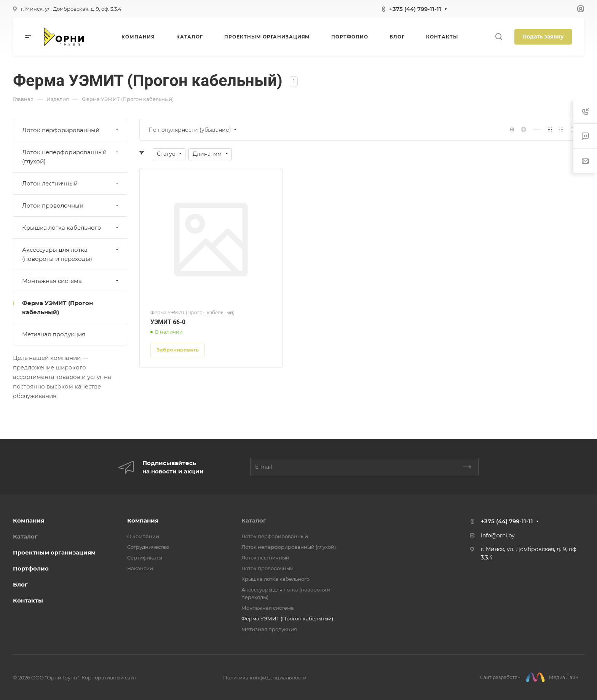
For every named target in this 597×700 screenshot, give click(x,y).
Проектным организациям (54, 552)
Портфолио (31, 568)
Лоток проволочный (71, 205)
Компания (29, 520)
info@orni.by (498, 535)
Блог (20, 584)
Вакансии (140, 568)
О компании (143, 536)
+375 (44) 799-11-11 (415, 9)
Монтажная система (71, 281)
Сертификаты (145, 558)
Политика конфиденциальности (265, 678)
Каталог (25, 536)
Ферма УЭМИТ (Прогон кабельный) (57, 308)
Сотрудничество (148, 547)
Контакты (28, 600)
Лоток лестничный (71, 183)
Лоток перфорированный (71, 130)
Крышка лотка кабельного (71, 228)
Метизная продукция (54, 334)
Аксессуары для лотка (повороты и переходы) (71, 254)
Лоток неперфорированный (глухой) (71, 157)
